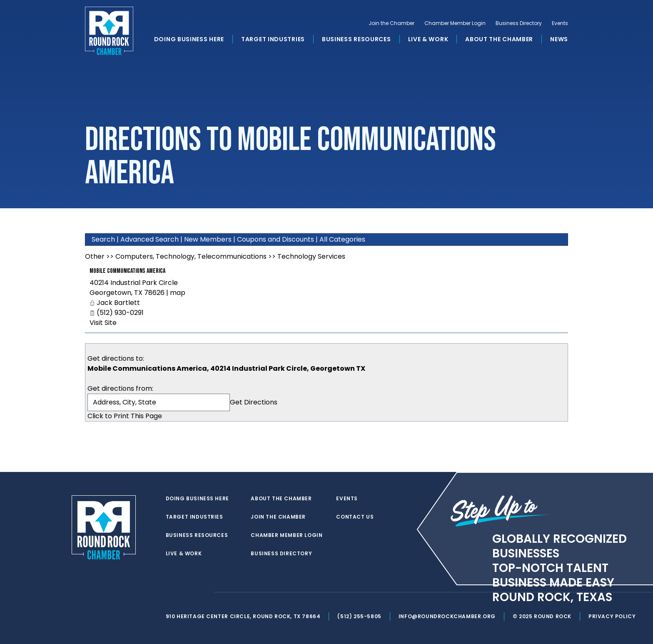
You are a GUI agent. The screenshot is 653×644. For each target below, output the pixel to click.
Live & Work (428, 39)
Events (560, 23)
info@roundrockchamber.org (447, 616)
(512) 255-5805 (359, 616)
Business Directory (519, 23)
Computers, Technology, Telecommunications (191, 256)
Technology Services (311, 256)
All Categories (342, 239)
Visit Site (103, 323)
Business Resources (356, 39)
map (178, 293)
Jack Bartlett (118, 303)
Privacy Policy (612, 616)
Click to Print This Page (125, 416)
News (559, 39)
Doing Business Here (189, 39)
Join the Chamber (391, 23)
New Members (208, 239)
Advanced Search (150, 239)
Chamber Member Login (455, 23)
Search (103, 239)
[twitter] (170, 592)
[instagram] (203, 592)
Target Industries (273, 39)
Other (95, 256)
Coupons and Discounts (275, 239)
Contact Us (355, 517)
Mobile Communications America (127, 271)
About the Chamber (499, 39)
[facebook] (187, 592)
